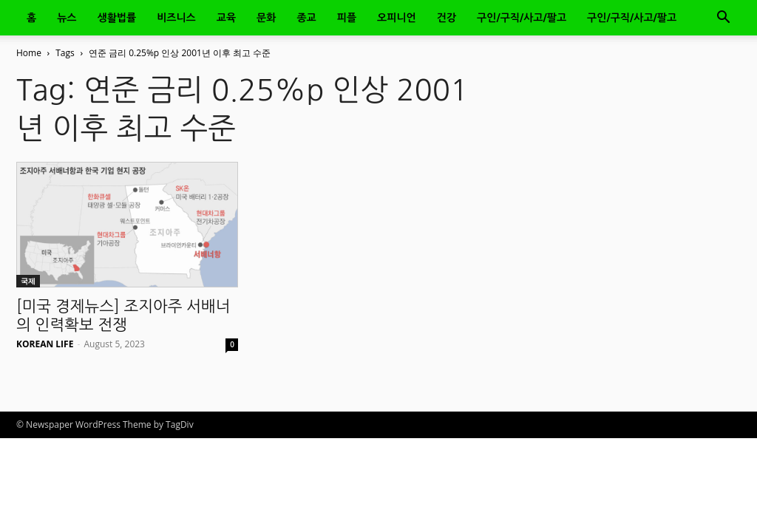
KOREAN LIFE (45, 344)
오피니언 (397, 18)
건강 (447, 18)
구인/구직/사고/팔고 (522, 18)
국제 (28, 281)
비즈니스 (176, 18)
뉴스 (67, 18)
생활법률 (117, 18)
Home (29, 53)
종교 (306, 18)
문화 (266, 18)
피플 (347, 18)
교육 (226, 18)
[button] (723, 19)
